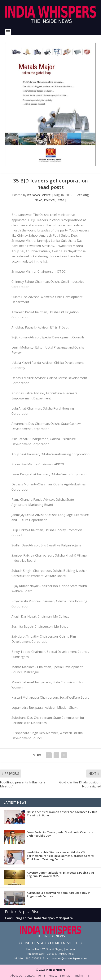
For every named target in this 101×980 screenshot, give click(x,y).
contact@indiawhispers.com (69, 958)
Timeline (78, 976)
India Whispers (55, 970)
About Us (16, 976)
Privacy (53, 976)
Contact (30, 976)
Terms (42, 976)
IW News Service (39, 195)
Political (50, 200)
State (60, 200)
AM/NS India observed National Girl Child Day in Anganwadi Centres (59, 894)
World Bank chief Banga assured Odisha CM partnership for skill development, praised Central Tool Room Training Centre (60, 856)
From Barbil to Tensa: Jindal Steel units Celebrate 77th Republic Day (60, 834)
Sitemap (65, 976)
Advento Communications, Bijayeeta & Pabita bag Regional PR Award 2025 (60, 874)
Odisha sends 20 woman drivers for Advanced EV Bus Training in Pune (62, 814)
